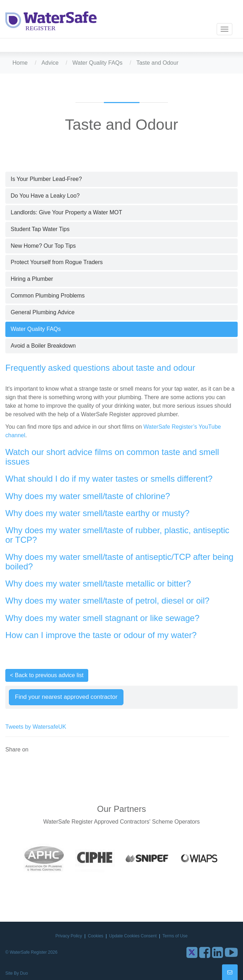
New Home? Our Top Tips (43, 246)
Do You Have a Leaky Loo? (45, 196)
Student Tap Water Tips (40, 229)
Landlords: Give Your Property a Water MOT (66, 212)
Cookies (96, 936)
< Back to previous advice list (47, 675)
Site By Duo (17, 973)
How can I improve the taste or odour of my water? (101, 635)
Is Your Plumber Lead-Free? (46, 179)
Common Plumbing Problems (48, 296)
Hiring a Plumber (32, 279)
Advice (50, 63)
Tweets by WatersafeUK (36, 727)
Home (20, 63)
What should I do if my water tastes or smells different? (109, 479)
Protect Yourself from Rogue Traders (57, 262)
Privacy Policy (69, 936)
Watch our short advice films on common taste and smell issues (112, 457)
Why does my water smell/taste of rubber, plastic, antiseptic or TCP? (117, 535)
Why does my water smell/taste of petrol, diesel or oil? (107, 601)
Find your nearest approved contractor (66, 697)
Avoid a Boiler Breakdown (43, 346)
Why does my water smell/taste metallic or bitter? (98, 583)
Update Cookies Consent (134, 936)
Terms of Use (175, 936)
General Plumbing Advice (43, 312)
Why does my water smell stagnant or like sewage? (102, 618)
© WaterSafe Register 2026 (31, 952)
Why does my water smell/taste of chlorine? (88, 496)
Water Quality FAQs (98, 63)
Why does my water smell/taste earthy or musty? (97, 513)
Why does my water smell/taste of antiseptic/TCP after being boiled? (119, 561)
